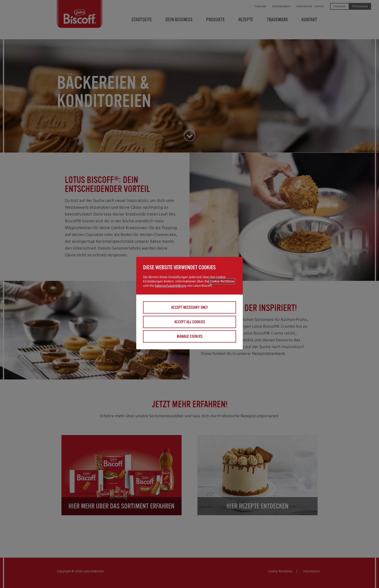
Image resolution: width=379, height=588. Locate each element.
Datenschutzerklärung (171, 285)
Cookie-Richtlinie (222, 281)
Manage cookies (190, 336)
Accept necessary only (189, 307)
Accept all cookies (190, 322)
